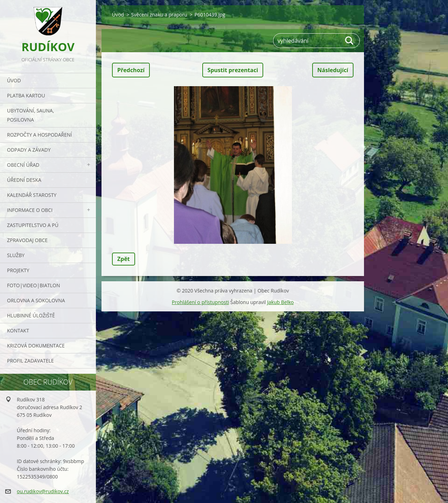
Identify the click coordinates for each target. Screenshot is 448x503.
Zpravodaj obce (27, 240)
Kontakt (18, 330)
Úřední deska (24, 180)
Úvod (14, 80)
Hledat (350, 41)
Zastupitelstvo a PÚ (33, 225)
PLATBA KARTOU (26, 95)
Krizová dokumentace (36, 346)
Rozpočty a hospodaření (39, 135)
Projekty (18, 270)
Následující (333, 70)
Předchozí (131, 70)
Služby (16, 255)
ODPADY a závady (29, 150)
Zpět (124, 259)
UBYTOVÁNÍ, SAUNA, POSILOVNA (30, 115)
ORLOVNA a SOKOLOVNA (36, 300)
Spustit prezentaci (233, 70)
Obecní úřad (23, 165)
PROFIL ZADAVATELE (30, 361)
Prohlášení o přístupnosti (201, 302)
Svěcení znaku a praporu (159, 15)
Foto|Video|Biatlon (33, 285)
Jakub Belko (280, 302)
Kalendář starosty (32, 195)
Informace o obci (30, 210)
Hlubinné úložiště (31, 315)
